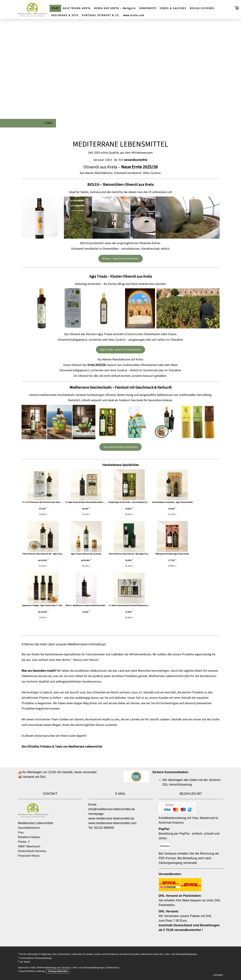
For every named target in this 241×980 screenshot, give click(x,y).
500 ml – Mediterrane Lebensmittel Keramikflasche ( (93, 606)
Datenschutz (113, 968)
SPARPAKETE (148, 8)
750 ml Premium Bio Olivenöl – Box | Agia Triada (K (139, 554)
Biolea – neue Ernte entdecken (121, 259)
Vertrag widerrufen (58, 971)
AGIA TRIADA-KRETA (77, 8)
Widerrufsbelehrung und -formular (53, 968)
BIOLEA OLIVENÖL (202, 8)
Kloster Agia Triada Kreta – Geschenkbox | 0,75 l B (138, 502)
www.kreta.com (134, 15)
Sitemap (40, 971)
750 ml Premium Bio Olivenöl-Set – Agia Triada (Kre (45, 554)
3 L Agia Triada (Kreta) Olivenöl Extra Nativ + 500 (91, 502)
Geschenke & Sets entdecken (120, 447)
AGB (33, 968)
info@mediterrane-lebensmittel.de (111, 809)
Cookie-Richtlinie (26, 971)
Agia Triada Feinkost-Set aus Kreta (90, 554)
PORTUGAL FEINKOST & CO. (101, 15)
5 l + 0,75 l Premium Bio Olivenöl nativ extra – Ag (43, 502)
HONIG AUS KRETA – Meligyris (115, 8)
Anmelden (218, 975)
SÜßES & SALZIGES (173, 8)
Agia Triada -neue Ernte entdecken (120, 350)
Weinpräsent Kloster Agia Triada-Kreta (185, 554)
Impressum (24, 968)
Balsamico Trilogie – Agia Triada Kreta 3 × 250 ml (43, 606)
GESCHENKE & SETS (65, 15)
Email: (93, 805)
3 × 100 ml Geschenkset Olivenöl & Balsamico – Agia (140, 606)
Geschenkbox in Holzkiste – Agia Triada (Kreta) (185, 502)
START (55, 8)
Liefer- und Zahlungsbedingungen (181, 954)
